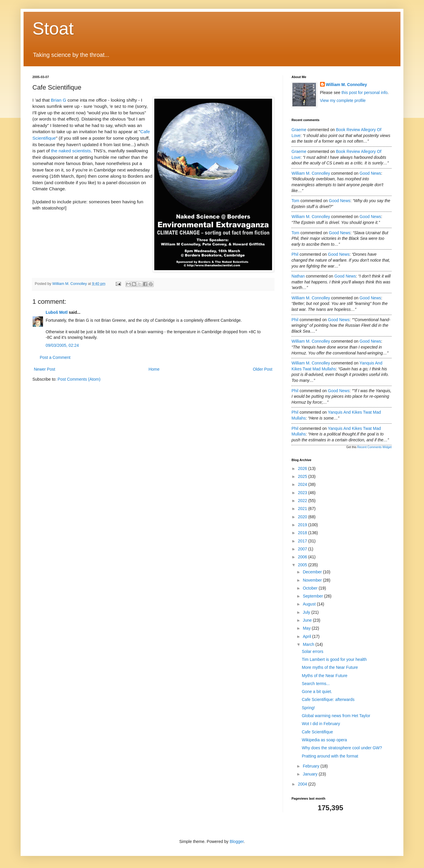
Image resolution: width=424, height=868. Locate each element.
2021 (303, 509)
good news (370, 173)
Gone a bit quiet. (317, 692)
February (312, 766)
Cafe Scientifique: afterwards (328, 699)
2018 (303, 533)
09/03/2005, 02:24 (62, 345)
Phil (295, 254)
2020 (303, 517)
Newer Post (44, 369)
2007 (303, 549)
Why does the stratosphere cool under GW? (342, 748)
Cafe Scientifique (317, 732)
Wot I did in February (321, 724)
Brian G (59, 100)
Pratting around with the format (330, 756)
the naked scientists (71, 151)
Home (154, 369)
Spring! (308, 708)
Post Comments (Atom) (79, 379)
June (308, 620)
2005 (303, 565)
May (307, 628)
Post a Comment (55, 357)
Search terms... (316, 684)
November (313, 580)
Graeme (299, 130)
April (307, 636)
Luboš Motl (57, 312)
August (310, 604)
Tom (295, 201)
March (309, 644)
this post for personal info (365, 93)
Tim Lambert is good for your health (334, 659)
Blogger (237, 841)
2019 (303, 525)
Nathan (298, 276)
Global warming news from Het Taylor (336, 716)
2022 (303, 501)
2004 (303, 784)
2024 (303, 484)
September (313, 596)
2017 (303, 541)
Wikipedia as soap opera (324, 740)
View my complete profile (343, 100)
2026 (303, 468)
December (313, 572)
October (311, 588)
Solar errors (313, 651)
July (307, 612)
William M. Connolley (347, 85)
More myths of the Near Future (330, 667)
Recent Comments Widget (374, 447)
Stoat (53, 28)
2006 (303, 557)
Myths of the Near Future (325, 676)
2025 (303, 476)
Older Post (263, 369)
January (311, 774)
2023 (303, 493)
